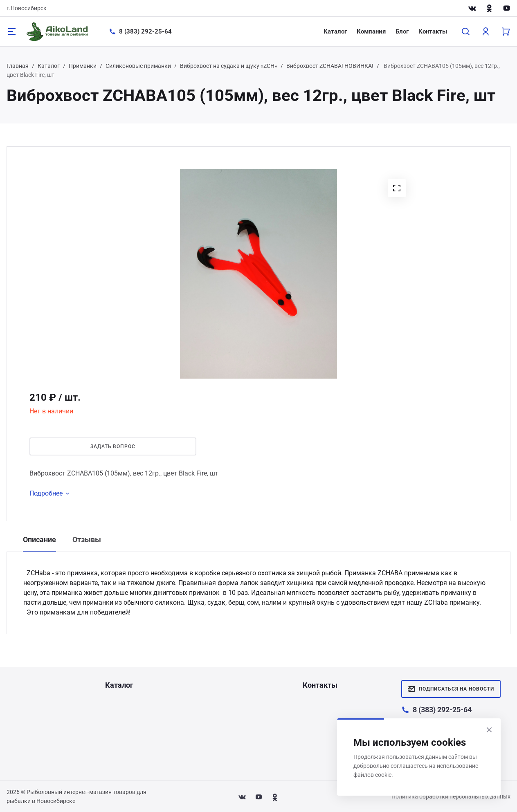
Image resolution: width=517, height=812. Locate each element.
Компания (371, 31)
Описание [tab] (39, 539)
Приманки (83, 66)
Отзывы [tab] (87, 539)
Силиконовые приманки (138, 66)
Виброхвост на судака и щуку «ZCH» (229, 66)
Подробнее (51, 493)
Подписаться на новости (451, 689)
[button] (397, 188)
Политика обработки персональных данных (451, 796)
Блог (402, 31)
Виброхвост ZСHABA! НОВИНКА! (330, 66)
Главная (18, 66)
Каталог (335, 31)
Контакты (433, 31)
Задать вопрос (113, 446)
